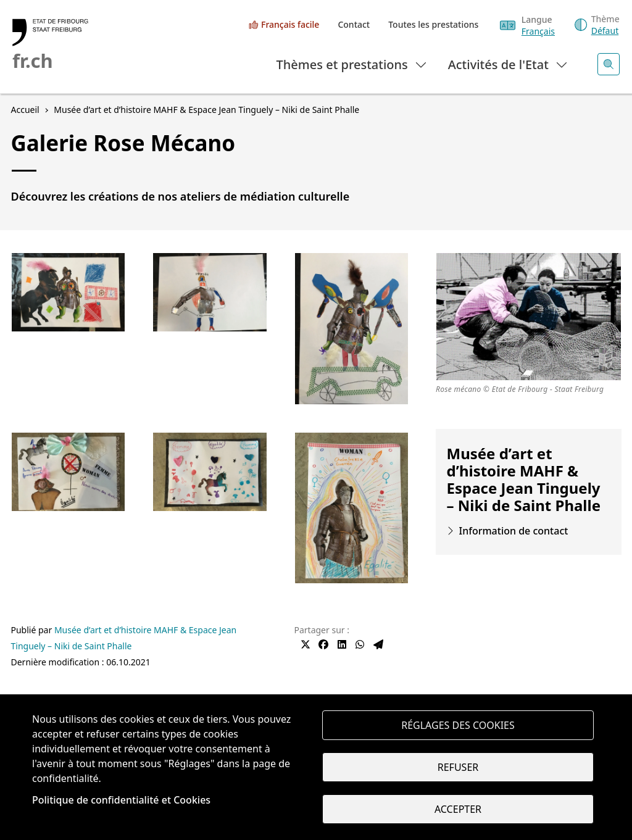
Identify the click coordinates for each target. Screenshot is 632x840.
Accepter (458, 809)
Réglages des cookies (458, 725)
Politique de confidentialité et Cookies (121, 800)
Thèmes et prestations (352, 64)
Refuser (458, 767)
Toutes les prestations (433, 24)
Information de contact (514, 531)
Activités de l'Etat (508, 64)
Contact (354, 24)
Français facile (290, 24)
